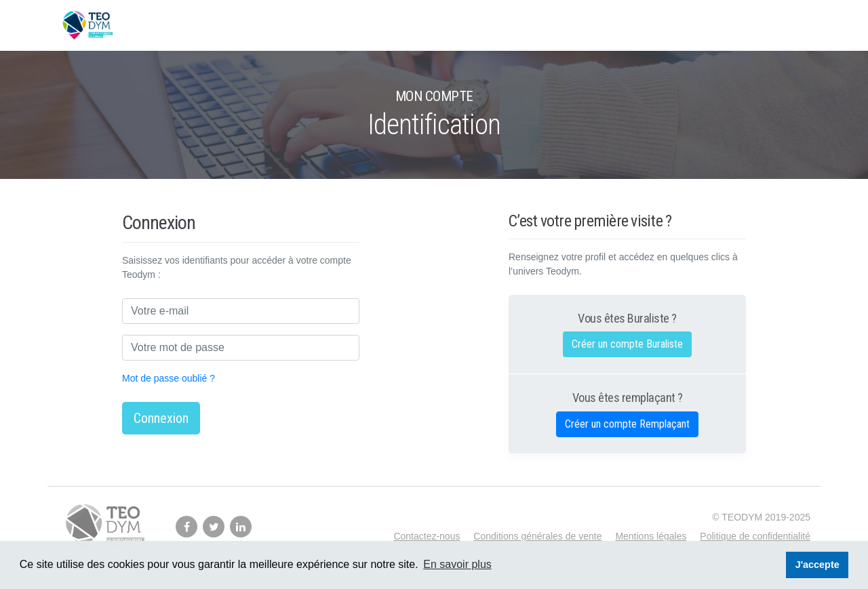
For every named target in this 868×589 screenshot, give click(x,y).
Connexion (161, 418)
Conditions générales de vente (537, 536)
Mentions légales (651, 536)
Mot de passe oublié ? (169, 378)
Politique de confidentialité (755, 536)
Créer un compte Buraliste (627, 344)
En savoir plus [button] (457, 564)
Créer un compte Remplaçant (627, 424)
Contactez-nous (427, 536)
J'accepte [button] (817, 565)
